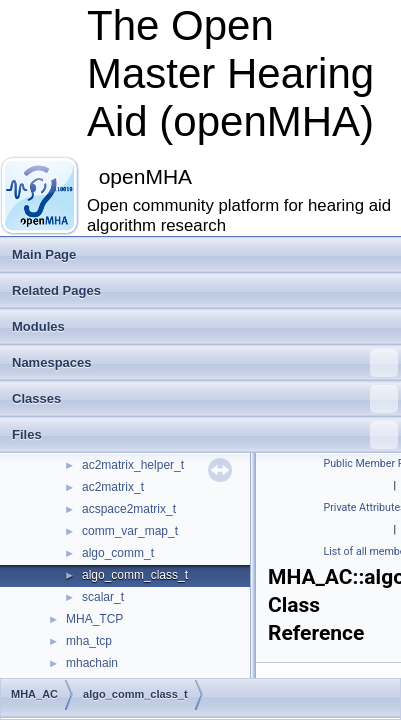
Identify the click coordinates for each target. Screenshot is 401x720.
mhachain (92, 663)
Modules (38, 326)
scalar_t (103, 597)
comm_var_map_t (130, 531)
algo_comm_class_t (135, 575)
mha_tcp (89, 641)
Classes (205, 399)
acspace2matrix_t (129, 509)
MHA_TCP (94, 619)
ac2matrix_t (113, 487)
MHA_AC (34, 694)
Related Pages (56, 290)
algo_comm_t (118, 553)
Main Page (44, 254)
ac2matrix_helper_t (133, 465)
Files (205, 435)
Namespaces (205, 363)
